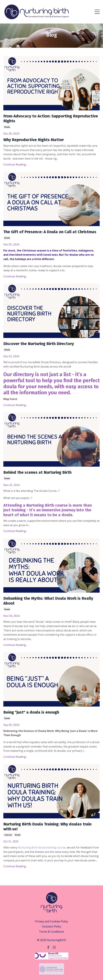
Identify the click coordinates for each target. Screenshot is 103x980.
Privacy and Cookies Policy (52, 921)
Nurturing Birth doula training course (42, 847)
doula (7, 127)
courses (8, 835)
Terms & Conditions (51, 932)
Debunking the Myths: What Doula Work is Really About (48, 601)
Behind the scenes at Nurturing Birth (37, 472)
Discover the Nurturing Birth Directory (39, 344)
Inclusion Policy (51, 926)
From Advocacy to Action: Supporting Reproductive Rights (51, 119)
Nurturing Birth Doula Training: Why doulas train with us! (47, 827)
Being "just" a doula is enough (31, 712)
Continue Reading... (15, 164)
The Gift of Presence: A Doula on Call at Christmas (50, 232)
